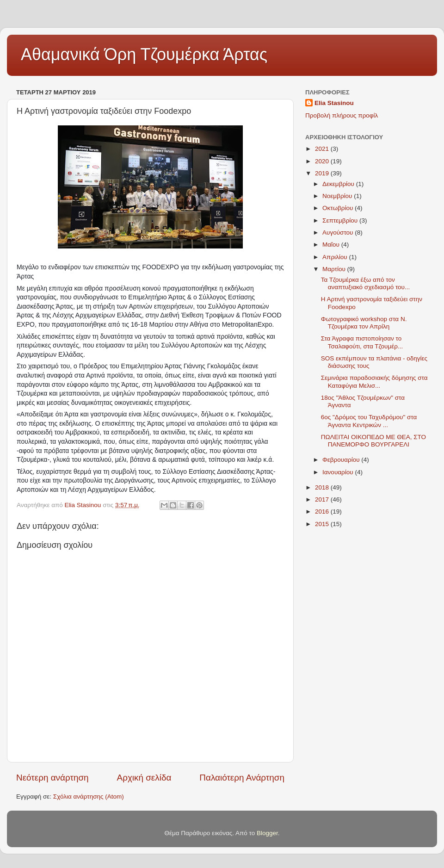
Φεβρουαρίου (342, 460)
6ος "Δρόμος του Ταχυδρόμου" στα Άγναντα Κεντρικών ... (369, 421)
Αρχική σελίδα (144, 778)
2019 (323, 173)
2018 (323, 487)
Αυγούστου (339, 232)
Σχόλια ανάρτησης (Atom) (89, 797)
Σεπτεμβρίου (341, 220)
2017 (323, 499)
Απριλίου (336, 257)
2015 (323, 524)
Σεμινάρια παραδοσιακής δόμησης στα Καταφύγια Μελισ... (374, 381)
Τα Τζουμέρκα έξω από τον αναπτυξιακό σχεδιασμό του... (366, 283)
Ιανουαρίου (339, 472)
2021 (323, 149)
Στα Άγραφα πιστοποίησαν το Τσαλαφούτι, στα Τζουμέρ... (362, 342)
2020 (323, 161)
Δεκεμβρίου (339, 184)
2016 (323, 511)
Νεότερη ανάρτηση (52, 778)
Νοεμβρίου (338, 196)
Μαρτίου (335, 269)
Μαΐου (332, 245)
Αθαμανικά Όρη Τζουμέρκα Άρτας (144, 54)
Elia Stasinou (334, 103)
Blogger (267, 833)
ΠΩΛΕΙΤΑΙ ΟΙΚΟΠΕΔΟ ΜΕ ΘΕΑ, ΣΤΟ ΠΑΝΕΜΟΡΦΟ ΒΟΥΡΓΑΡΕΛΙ (373, 441)
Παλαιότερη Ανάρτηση (242, 778)
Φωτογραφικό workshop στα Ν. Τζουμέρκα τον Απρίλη (364, 323)
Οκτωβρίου (339, 208)
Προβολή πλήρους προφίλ (342, 115)
